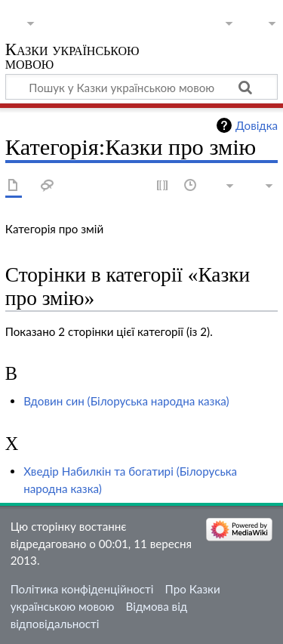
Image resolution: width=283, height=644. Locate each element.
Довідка (257, 125)
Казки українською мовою (72, 58)
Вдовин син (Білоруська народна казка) (126, 401)
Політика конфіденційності (82, 589)
